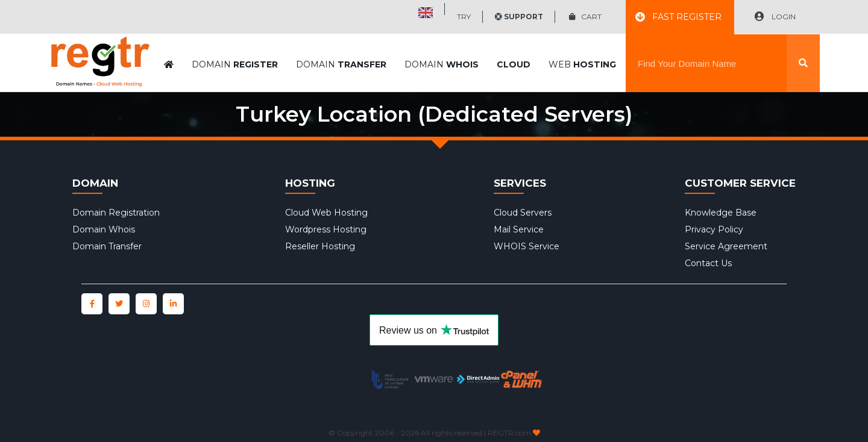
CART (585, 17)
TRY (464, 17)
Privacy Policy (714, 229)
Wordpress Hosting (326, 229)
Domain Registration (116, 213)
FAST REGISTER (678, 17)
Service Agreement (726, 246)
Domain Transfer (107, 246)
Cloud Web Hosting (326, 213)
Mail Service (519, 229)
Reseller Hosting (320, 246)
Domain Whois (104, 229)
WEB (582, 35)
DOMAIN (235, 35)
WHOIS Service (527, 246)
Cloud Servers (523, 213)
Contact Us (708, 263)
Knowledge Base (721, 213)
